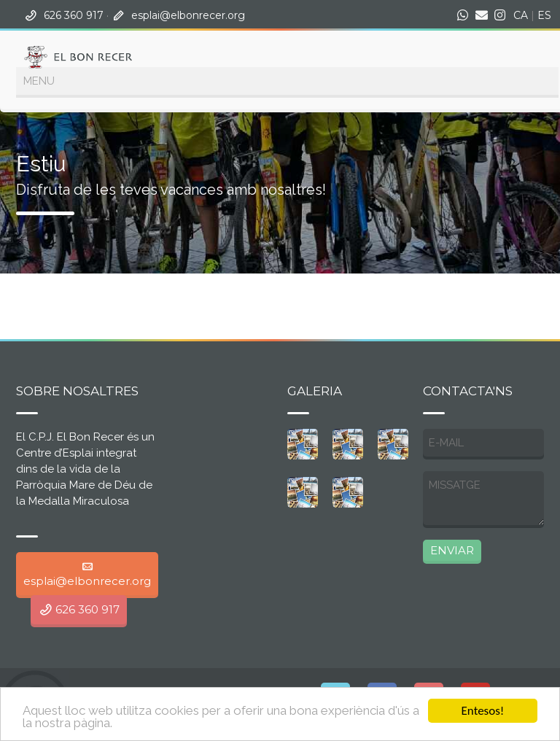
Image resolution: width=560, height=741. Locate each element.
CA (521, 15)
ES (544, 15)
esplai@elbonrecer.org (188, 15)
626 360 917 (74, 15)
